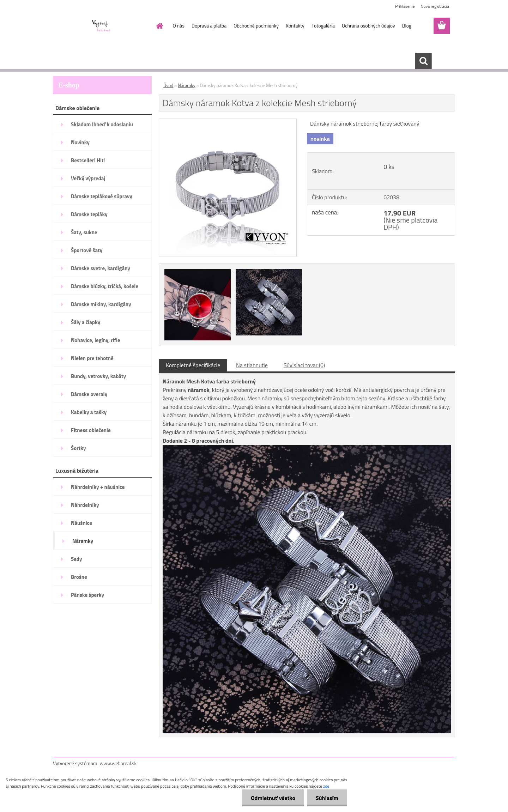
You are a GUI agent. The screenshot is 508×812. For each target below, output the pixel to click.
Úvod (168, 85)
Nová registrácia (435, 6)
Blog (407, 26)
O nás (179, 26)
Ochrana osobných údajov (368, 26)
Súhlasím (327, 798)
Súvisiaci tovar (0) (304, 365)
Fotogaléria (323, 26)
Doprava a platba (209, 26)
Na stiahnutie (252, 365)
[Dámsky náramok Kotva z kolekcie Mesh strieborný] (228, 122)
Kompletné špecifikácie (193, 365)
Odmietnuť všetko (273, 798)
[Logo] (101, 26)
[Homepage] (159, 26)
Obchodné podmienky (256, 26)
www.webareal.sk (118, 763)
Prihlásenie (405, 6)
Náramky (187, 85)
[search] (423, 61)
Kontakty (295, 26)
